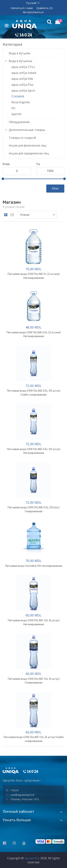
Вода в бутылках (20, 61)
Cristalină (18, 96)
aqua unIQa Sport (23, 91)
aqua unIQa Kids (22, 79)
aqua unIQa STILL (23, 67)
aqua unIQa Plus (22, 85)
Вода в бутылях (20, 53)
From (6, 164)
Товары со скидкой (22, 138)
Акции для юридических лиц (29, 153)
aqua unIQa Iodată (24, 73)
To (38, 164)
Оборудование (19, 122)
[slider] (3, 179)
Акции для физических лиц (28, 145)
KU (13, 108)
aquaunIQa (32, 858)
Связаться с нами (22, 8)
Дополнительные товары (27, 130)
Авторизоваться (33, 12)
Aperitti (16, 114)
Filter (55, 188)
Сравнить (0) (44, 8)
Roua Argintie (21, 102)
